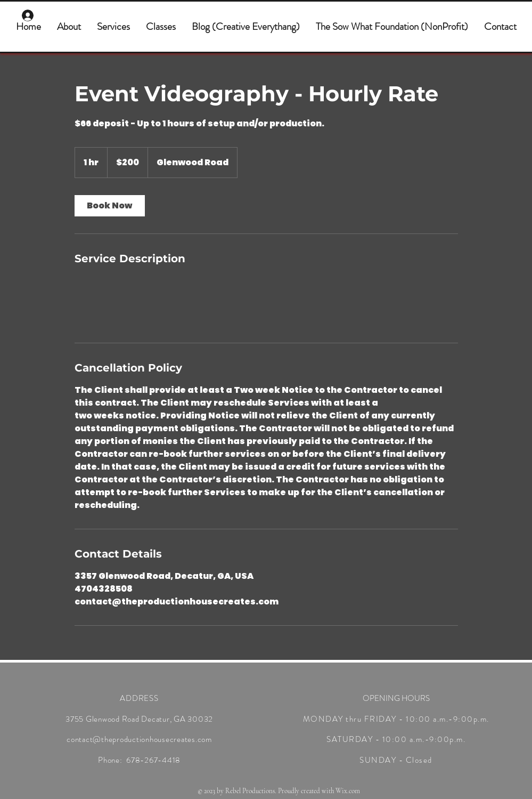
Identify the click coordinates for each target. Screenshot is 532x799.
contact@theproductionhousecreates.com (139, 739)
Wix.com (348, 791)
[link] (110, 206)
